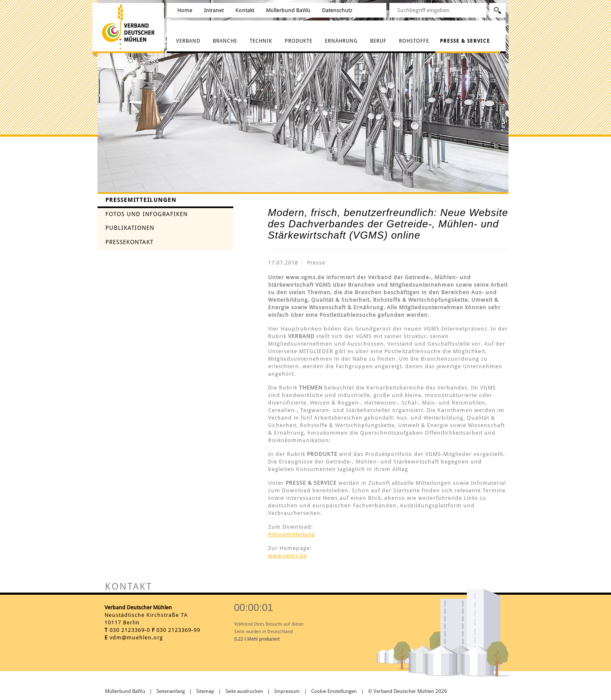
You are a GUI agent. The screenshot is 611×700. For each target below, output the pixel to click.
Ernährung (341, 41)
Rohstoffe (414, 41)
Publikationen (130, 228)
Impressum (287, 691)
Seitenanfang (171, 691)
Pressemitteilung (292, 534)
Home (185, 10)
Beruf (378, 41)
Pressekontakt (129, 242)
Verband (188, 41)
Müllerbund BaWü (288, 10)
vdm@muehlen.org (136, 638)
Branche (225, 41)
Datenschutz (337, 10)
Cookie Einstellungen (334, 691)
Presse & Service (465, 41)
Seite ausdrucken (244, 691)
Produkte (299, 41)
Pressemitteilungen (141, 200)
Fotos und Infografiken (147, 214)
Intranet (214, 10)
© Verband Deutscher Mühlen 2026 (408, 691)
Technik (261, 41)
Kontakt (245, 10)
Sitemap (205, 691)
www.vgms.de (288, 556)
